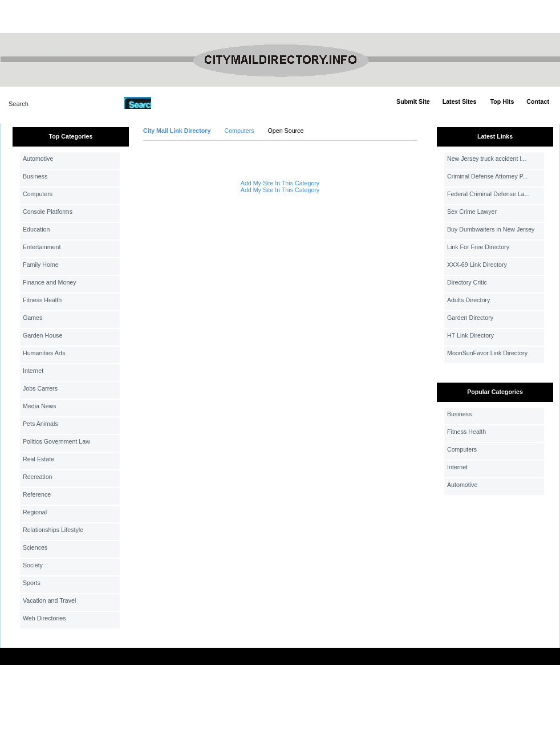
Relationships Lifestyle (53, 530)
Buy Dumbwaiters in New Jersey (491, 229)
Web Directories (44, 618)
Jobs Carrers (40, 388)
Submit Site (413, 101)
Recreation (38, 477)
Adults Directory (468, 300)
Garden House (42, 335)
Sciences (35, 547)
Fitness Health (42, 300)
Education (36, 229)
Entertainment (42, 247)
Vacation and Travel (49, 600)
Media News (40, 406)
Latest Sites (460, 101)
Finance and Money (50, 282)
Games (33, 318)
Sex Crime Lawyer (472, 212)
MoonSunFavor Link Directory (487, 353)
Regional (35, 512)
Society (33, 565)
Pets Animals (40, 424)
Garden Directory (470, 318)
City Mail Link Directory (177, 131)
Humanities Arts (44, 353)
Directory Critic (467, 282)
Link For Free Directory (478, 247)
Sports (32, 583)
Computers (38, 194)
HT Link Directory (470, 335)
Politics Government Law (56, 441)
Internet (33, 371)
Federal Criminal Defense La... (488, 194)
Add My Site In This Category (280, 183)
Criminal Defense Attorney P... (487, 176)
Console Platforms (48, 212)
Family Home (41, 265)
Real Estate (38, 459)
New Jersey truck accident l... (487, 159)
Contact (538, 101)
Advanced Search (181, 103)
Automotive (38, 159)
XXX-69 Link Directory (477, 265)
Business (35, 176)
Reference (37, 494)
